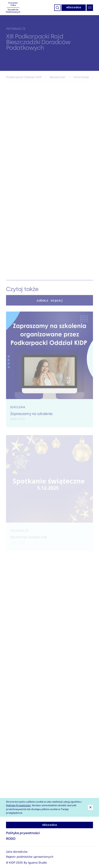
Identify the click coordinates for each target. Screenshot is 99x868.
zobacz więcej (49, 302)
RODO (11, 839)
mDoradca (74, 7)
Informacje (16, 30)
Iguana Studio (37, 863)
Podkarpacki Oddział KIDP (24, 78)
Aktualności (58, 78)
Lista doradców (17, 852)
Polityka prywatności (23, 833)
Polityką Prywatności (18, 805)
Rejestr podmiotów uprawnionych (30, 857)
